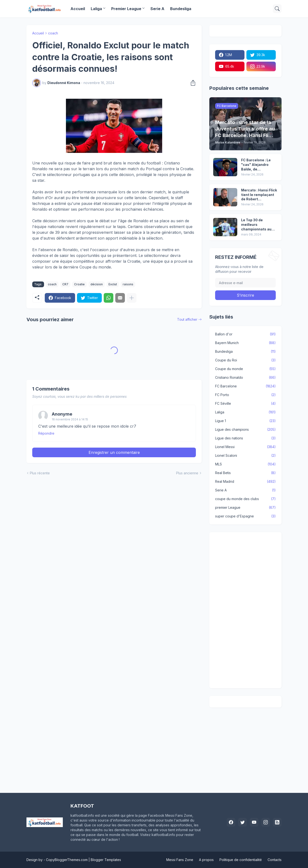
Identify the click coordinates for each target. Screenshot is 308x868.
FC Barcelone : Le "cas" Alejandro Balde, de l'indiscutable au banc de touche (256, 165)
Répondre (46, 433)
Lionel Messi (245, 447)
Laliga (96, 9)
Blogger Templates (106, 860)
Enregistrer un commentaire (114, 452)
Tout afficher (187, 319)
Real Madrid (245, 482)
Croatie (79, 284)
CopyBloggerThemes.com (67, 860)
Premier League (126, 9)
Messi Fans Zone (180, 860)
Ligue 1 (245, 421)
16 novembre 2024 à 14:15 (70, 419)
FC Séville (245, 404)
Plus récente (40, 473)
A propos (206, 860)
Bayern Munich (245, 343)
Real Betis (245, 473)
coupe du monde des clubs (245, 499)
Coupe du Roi (245, 360)
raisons (128, 284)
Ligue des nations (245, 438)
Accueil (78, 9)
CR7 (65, 284)
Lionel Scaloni (245, 456)
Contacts (275, 860)
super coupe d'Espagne (245, 516)
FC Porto (245, 395)
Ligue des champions (245, 430)
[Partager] (192, 83)
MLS (245, 464)
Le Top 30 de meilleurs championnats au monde (256, 225)
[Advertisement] (245, 610)
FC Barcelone (245, 386)
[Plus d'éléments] (132, 298)
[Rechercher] (277, 9)
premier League (245, 508)
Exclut (113, 284)
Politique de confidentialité (241, 860)
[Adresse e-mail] (245, 283)
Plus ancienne (187, 473)
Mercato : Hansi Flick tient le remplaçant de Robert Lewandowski (259, 195)
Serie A (157, 9)
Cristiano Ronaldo (245, 378)
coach (53, 33)
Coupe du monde (245, 369)
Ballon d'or (245, 334)
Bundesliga (181, 9)
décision (97, 284)
